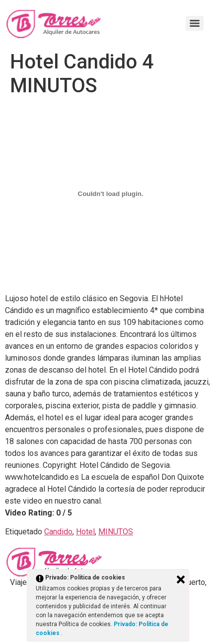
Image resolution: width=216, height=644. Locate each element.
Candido (58, 532)
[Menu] (195, 23)
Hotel (85, 532)
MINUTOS (116, 532)
